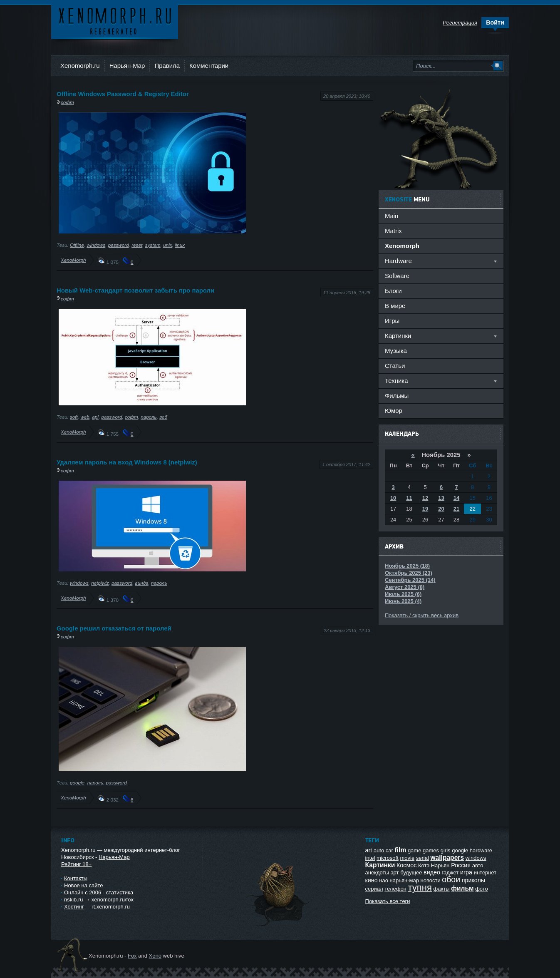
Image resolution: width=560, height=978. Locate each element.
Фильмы (397, 396)
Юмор (394, 411)
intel (370, 858)
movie (407, 858)
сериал (374, 889)
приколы (473, 880)
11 (409, 498)
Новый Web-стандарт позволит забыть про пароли (135, 290)
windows (96, 245)
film (401, 850)
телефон (395, 889)
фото (482, 889)
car (389, 850)
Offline (77, 245)
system (153, 245)
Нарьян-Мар (127, 66)
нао (384, 880)
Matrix (393, 231)
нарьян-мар (404, 880)
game (415, 850)
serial (422, 858)
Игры (392, 321)
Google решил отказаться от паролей (114, 628)
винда (142, 583)
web (85, 417)
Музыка (396, 351)
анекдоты (377, 873)
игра (466, 872)
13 (441, 498)
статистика (120, 892)
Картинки (380, 865)
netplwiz (100, 583)
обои (451, 879)
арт (394, 873)
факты (442, 889)
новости (431, 880)
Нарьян (440, 865)
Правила (167, 66)
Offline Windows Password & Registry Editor (123, 94)
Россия (461, 865)
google (77, 783)
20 (441, 509)
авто (478, 865)
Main (392, 216)
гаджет (450, 873)
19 (425, 509)
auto (379, 850)
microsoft (388, 858)
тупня (420, 887)
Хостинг (74, 907)
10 (393, 498)
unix (167, 245)
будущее (411, 873)
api (95, 417)
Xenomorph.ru (80, 66)
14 (456, 498)
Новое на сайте (84, 885)
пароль (149, 417)
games (431, 850)
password (119, 245)
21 (456, 509)
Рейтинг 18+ (76, 864)
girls (446, 850)
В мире (395, 306)
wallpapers (447, 858)
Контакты (76, 878)
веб (163, 417)
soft (74, 417)
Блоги (393, 291)
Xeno (155, 956)
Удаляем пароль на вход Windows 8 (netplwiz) (127, 462)
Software (397, 276)
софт (67, 102)
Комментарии (209, 66)
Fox (132, 956)
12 (425, 498)
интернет (485, 873)
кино (372, 880)
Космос (406, 865)
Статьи (395, 366)
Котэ (424, 865)
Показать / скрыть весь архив (422, 615)
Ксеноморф (115, 21)
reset (137, 245)
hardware (481, 850)
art (369, 850)
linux (180, 245)
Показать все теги (388, 901)
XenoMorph (73, 260)
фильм (462, 888)
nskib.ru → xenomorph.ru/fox (99, 900)
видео (432, 872)
